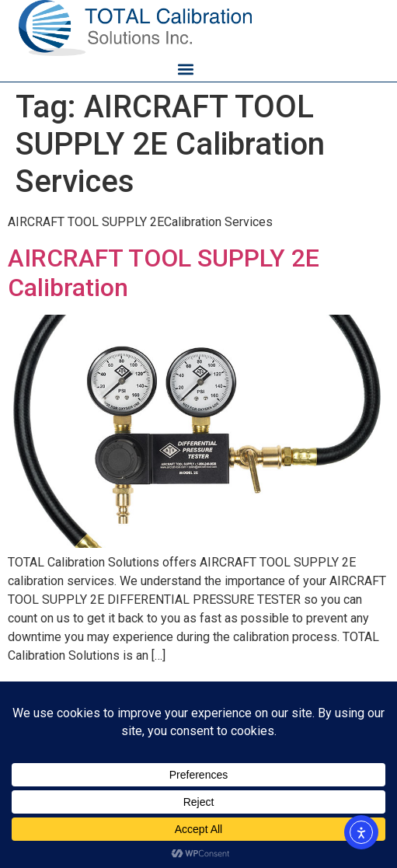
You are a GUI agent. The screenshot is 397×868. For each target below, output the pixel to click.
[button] (186, 69)
